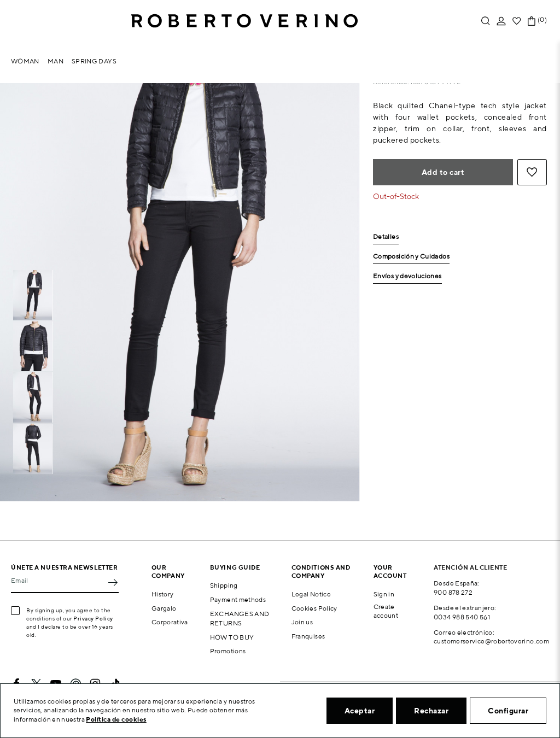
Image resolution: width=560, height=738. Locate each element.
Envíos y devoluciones (407, 276)
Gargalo (164, 608)
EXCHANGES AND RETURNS (240, 618)
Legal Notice (311, 594)
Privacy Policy (93, 618)
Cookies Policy (314, 608)
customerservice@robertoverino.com (491, 641)
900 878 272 (453, 592)
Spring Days (94, 61)
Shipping (224, 585)
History (163, 594)
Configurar (508, 711)
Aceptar (360, 711)
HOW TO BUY (232, 637)
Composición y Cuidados (411, 257)
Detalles (386, 237)
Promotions (228, 651)
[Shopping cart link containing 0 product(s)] (532, 21)
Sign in (384, 594)
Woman (25, 61)
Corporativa (170, 622)
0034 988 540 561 (462, 617)
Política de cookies (116, 719)
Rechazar (431, 711)
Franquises (308, 636)
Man (56, 61)
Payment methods (238, 599)
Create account (386, 611)
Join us (302, 622)
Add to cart (443, 172)
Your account (390, 571)
